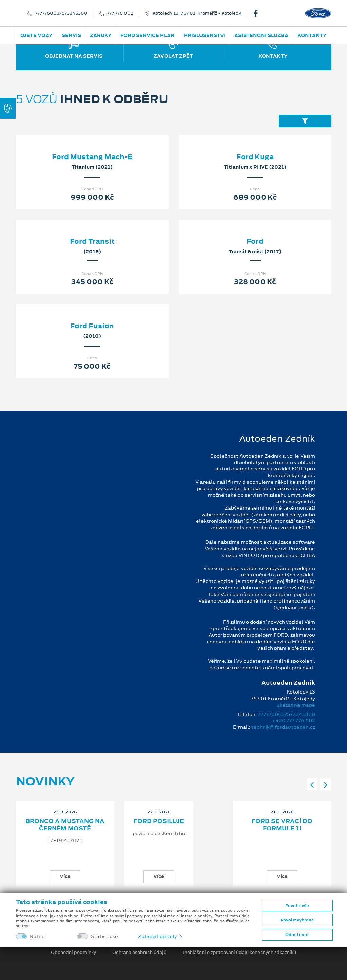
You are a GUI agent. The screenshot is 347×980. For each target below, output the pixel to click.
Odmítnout (297, 935)
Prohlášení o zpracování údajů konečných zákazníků (239, 953)
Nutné (37, 936)
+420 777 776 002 (294, 721)
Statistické (104, 936)
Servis (71, 35)
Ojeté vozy (36, 35)
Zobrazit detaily (161, 936)
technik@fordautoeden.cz (283, 727)
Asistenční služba (261, 35)
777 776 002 (120, 13)
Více (65, 876)
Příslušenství (205, 35)
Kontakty (312, 35)
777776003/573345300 (61, 13)
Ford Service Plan (148, 35)
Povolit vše (297, 906)
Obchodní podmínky (73, 953)
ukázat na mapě (296, 705)
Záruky (101, 35)
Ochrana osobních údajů (139, 953)
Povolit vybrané (297, 920)
